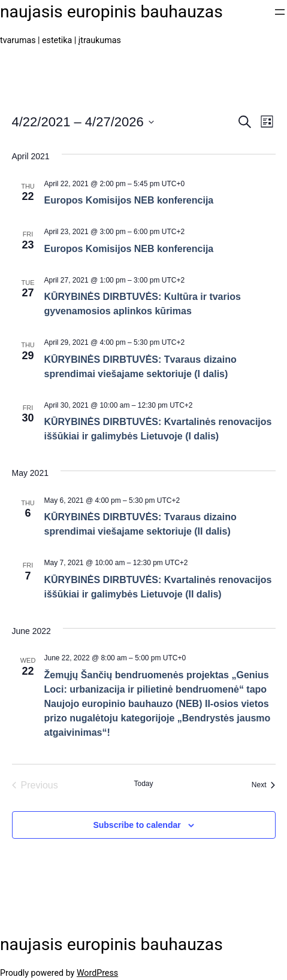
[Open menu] (280, 12)
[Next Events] (264, 785)
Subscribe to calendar (137, 825)
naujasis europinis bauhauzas (111, 12)
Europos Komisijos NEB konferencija (129, 200)
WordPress (97, 973)
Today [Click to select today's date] (143, 784)
